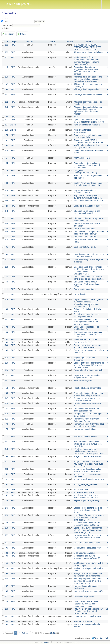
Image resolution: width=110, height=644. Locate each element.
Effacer (23, 34)
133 (7, 469)
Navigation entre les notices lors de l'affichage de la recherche (88, 575)
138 (7, 528)
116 (7, 190)
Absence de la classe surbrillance (89, 52)
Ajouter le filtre (7, 26)
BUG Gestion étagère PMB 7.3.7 (88, 201)
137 (7, 94)
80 (7, 556)
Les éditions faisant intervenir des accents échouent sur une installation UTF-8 (89, 518)
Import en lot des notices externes (89, 479)
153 (7, 57)
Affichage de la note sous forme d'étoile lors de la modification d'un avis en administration (88, 79)
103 (7, 52)
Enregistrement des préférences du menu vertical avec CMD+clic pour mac (88, 334)
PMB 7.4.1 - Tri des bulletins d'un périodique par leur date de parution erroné (88, 611)
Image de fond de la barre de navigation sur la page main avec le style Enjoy (88, 464)
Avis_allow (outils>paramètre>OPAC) (85, 172)
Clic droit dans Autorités (84, 229)
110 (7, 358)
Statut (6, 21)
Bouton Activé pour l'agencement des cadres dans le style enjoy (88, 184)
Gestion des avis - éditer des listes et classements (86, 410)
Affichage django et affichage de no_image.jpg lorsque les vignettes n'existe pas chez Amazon (88, 110)
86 (7, 621)
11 (7, 289)
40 (7, 277)
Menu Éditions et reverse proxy (88, 548)
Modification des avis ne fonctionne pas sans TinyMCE (87, 557)
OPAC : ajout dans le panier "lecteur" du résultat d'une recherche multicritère (86, 604)
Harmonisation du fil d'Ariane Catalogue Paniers (87, 420)
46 (7, 492)
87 (7, 117)
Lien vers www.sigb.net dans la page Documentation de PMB (88, 536)
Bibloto (13, 125)
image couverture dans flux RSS (88, 456)
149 (7, 211)
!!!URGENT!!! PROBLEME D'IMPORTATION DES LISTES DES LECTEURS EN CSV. (88, 47)
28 (7, 553)
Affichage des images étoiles (87, 89)
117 (7, 120)
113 (7, 543)
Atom (96, 638)
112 (7, 462)
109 (7, 535)
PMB (13, 45)
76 (7, 135)
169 (7, 609)
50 (54, 633)
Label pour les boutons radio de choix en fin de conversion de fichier (88, 510)
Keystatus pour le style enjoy (87, 500)
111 (7, 259)
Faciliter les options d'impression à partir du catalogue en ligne (88, 394)
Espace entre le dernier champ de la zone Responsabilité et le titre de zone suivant (89, 365)
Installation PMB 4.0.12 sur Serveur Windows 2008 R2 (86, 496)
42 (7, 314)
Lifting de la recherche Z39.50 (87, 543)
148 (7, 449)
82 (7, 339)
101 (7, 596)
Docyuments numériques (85, 289)
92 (7, 84)
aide (76, 117)
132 (7, 442)
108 (7, 515)
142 (7, 319)
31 (7, 408)
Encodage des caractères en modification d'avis (87, 328)
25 (51, 633)
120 (7, 363)
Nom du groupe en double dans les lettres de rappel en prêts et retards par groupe (88, 581)
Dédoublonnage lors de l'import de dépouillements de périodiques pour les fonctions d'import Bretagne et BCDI (89, 270)
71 (7, 237)
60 (7, 624)
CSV (102, 638)
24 (7, 601)
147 (7, 398)
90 (7, 145)
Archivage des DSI (82, 158)
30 (7, 393)
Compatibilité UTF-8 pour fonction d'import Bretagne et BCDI (89, 233)
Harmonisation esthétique (85, 429)
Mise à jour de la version (85, 553)
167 (7, 381)
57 (7, 495)
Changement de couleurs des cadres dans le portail (87, 212)
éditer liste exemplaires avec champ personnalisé (86, 315)
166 (7, 370)
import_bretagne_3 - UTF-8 (86, 484)
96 (7, 548)
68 (7, 183)
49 (7, 563)
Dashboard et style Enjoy (85, 247)
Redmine (47, 642)
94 (7, 327)
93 (7, 89)
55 (7, 332)
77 (7, 436)
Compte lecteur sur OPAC (85, 237)
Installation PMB (81, 490)
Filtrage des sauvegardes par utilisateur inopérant (87, 399)
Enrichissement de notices (85, 339)
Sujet (88, 42)
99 (7, 163)
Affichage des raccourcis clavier (88, 94)
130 (7, 579)
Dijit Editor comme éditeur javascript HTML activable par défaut (87, 284)
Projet (14, 42)
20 (7, 206)
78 (7, 429)
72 (7, 196)
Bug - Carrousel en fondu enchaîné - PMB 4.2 (85, 192)
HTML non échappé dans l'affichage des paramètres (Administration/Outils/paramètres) (89, 451)
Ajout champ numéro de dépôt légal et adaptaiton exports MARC (89, 121)
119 (7, 77)
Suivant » (26, 633)
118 (7, 414)
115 (7, 240)
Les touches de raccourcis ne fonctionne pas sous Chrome (87, 524)
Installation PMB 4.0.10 (84, 492)
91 (7, 247)
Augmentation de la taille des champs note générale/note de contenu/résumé (87, 165)
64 (7, 456)
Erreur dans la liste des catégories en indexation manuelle (89, 346)
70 (7, 424)
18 (7, 388)
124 (7, 125)
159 (7, 130)
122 (7, 419)
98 (7, 573)
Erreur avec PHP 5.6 (83, 342)
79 (7, 176)
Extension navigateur (83, 381)
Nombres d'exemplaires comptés (88, 591)
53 (7, 523)
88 (7, 342)
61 (7, 474)
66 (7, 350)
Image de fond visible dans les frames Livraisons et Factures (87, 470)
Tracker (29, 42)
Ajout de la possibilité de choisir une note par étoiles (88, 136)
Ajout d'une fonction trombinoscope (83, 131)
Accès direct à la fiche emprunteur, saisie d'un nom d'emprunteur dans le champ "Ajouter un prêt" (86, 61)
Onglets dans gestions (84, 596)
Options (7, 28)
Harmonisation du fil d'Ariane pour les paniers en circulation (89, 425)
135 (7, 267)
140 (7, 107)
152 (7, 45)
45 (7, 490)
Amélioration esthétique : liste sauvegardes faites (87, 146)
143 (7, 508)
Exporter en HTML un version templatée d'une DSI (87, 377)
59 (7, 229)
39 (7, 309)
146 (7, 345)
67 (7, 484)
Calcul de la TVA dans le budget (88, 206)
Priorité (69, 42)
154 (7, 224)
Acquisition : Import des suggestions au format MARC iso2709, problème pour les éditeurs (87, 71)
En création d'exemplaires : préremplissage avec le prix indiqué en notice (86, 322)
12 (7, 294)
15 (7, 67)
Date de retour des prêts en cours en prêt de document (89, 255)
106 (7, 403)
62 (7, 586)
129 (7, 150)
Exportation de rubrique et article (88, 370)
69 (7, 282)
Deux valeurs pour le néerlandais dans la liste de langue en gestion (89, 278)
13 (7, 170)
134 (7, 232)
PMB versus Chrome (83, 621)
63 (7, 591)
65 (7, 254)
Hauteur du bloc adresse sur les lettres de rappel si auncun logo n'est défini (88, 444)
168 (7, 201)
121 (7, 616)
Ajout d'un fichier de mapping (87, 125)
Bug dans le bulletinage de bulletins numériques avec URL (88, 197)
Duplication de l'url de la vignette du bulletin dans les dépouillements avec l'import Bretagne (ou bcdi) (88, 303)
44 (7, 500)
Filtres (6, 19)
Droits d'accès (80, 294)
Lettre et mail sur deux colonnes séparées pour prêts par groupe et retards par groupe (89, 530)
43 (7, 568)
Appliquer (9, 34)
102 (7, 102)
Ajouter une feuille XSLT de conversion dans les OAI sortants (88, 141)
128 (7, 299)
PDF (107, 638)
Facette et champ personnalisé (87, 388)
